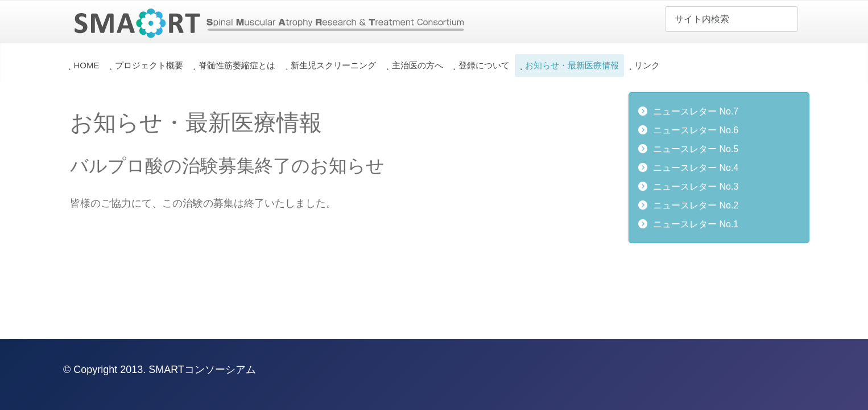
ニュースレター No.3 (696, 186)
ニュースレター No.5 (696, 149)
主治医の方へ (418, 65)
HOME (86, 65)
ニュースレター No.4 (696, 168)
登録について (484, 65)
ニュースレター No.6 (696, 130)
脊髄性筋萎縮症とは (237, 65)
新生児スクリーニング (333, 65)
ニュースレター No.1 (696, 224)
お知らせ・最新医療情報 (572, 65)
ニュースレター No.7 (696, 111)
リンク (647, 65)
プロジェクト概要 (149, 65)
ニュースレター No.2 (696, 205)
